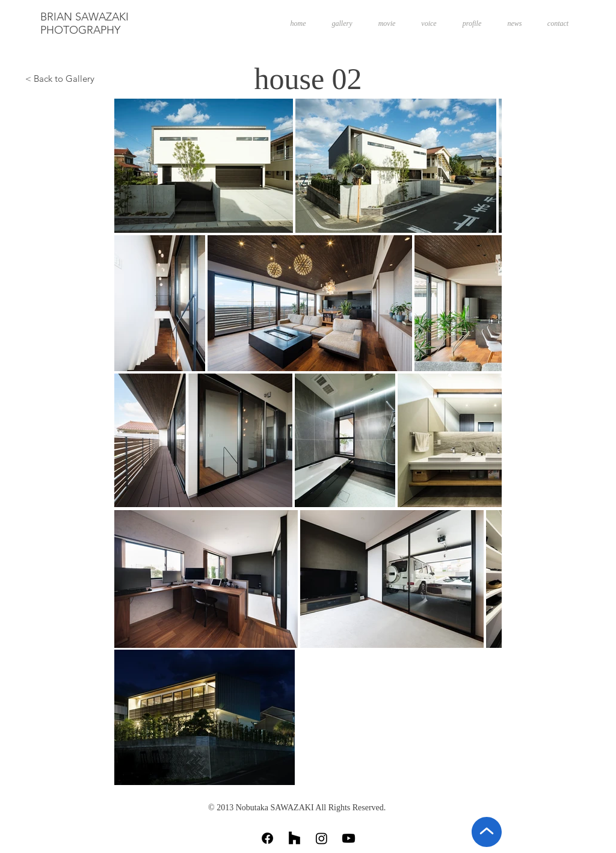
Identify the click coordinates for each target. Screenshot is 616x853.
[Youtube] (349, 838)
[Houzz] (294, 838)
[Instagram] (322, 838)
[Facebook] (267, 838)
